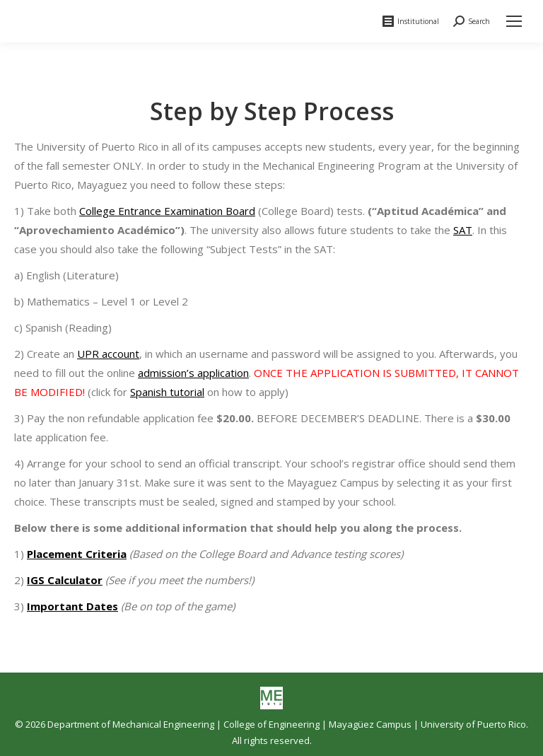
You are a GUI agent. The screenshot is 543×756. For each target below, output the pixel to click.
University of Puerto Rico (473, 724)
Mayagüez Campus (370, 724)
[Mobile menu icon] (514, 21)
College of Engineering (271, 724)
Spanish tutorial (167, 392)
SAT (463, 230)
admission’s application (193, 373)
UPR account (108, 354)
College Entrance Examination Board (167, 211)
